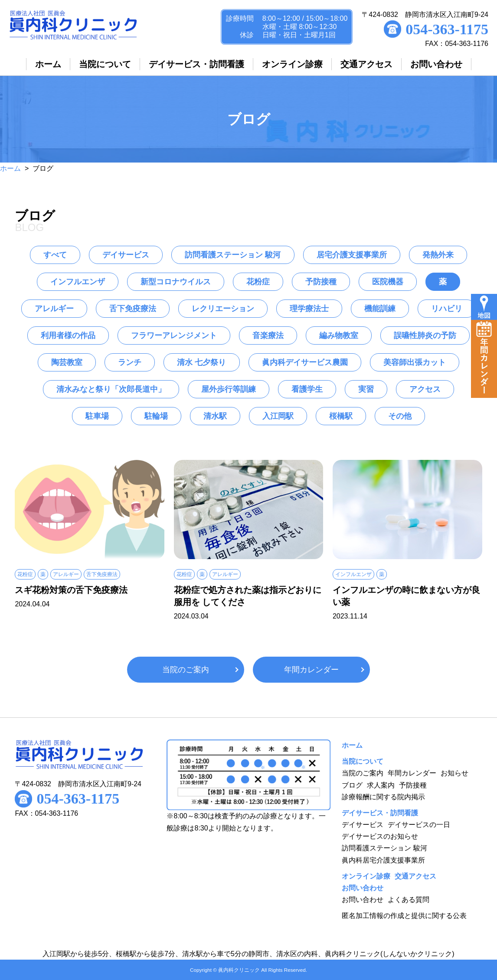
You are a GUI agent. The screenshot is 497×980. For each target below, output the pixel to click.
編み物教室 (339, 335)
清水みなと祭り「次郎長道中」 (111, 389)
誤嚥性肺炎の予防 (425, 335)
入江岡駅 (278, 416)
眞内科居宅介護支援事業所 (383, 860)
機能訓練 (380, 309)
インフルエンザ (78, 282)
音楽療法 (268, 335)
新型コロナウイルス (176, 282)
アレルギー (54, 309)
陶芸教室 (67, 362)
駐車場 (97, 416)
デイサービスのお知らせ (380, 836)
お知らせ (454, 773)
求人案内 (381, 785)
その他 (400, 416)
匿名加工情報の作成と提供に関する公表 (404, 916)
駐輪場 (156, 416)
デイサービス (126, 255)
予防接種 (321, 282)
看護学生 (307, 389)
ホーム (10, 168)
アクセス (425, 389)
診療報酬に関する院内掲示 (383, 797)
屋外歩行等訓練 (229, 389)
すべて (55, 255)
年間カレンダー (311, 670)
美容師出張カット (415, 362)
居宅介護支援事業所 (352, 255)
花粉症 (258, 282)
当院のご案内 (186, 670)
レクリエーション (223, 309)
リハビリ (447, 309)
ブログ (352, 785)
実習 (366, 389)
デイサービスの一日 (419, 825)
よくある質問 (409, 900)
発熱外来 (438, 255)
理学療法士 (309, 309)
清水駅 (215, 416)
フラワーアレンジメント (174, 335)
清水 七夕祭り (201, 362)
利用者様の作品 (68, 335)
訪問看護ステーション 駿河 (233, 255)
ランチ (130, 362)
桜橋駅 (341, 416)
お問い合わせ (363, 900)
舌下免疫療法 (133, 309)
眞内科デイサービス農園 (305, 362)
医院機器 (388, 282)
